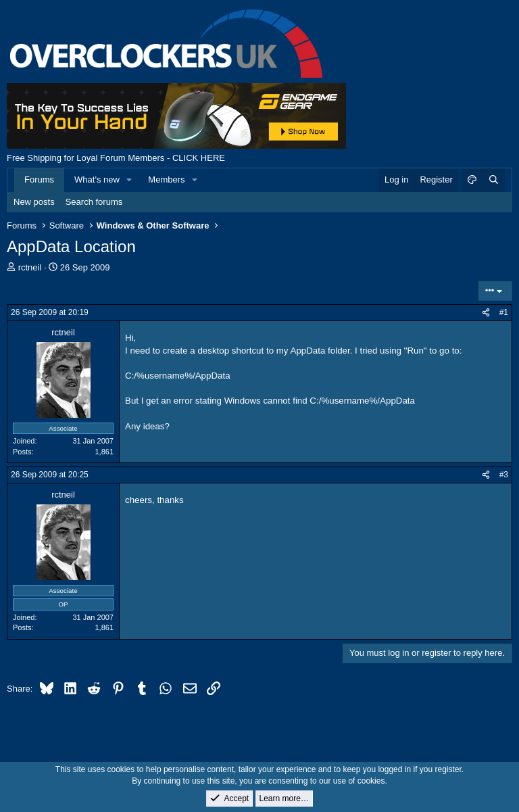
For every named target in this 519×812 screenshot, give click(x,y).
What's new (97, 180)
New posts (34, 202)
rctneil (30, 267)
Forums (39, 180)
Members (166, 180)
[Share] (486, 313)
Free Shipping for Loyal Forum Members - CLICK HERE (116, 158)
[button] (130, 180)
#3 (504, 475)
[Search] (493, 180)
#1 (504, 312)
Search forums (94, 202)
